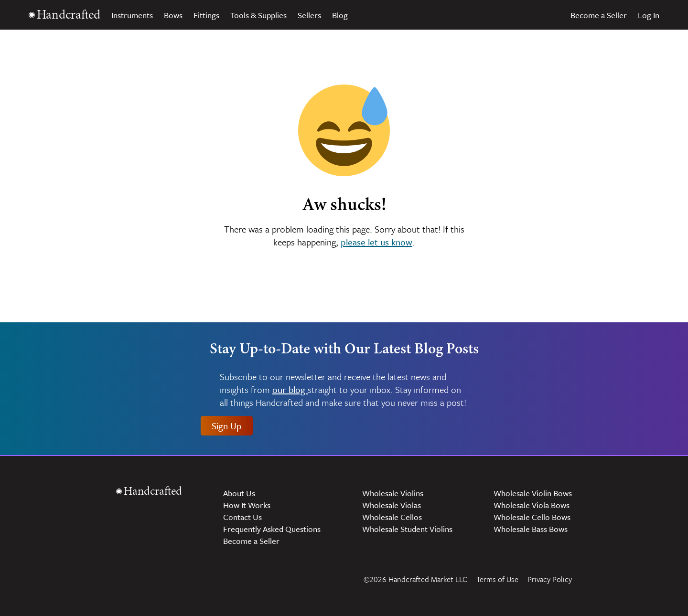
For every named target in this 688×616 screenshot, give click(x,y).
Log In (649, 15)
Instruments (132, 15)
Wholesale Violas (392, 505)
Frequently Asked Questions (272, 529)
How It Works (247, 505)
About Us (239, 493)
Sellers (309, 15)
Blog (340, 15)
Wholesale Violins (393, 493)
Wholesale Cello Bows (532, 517)
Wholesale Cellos (392, 517)
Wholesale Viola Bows (532, 505)
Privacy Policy (550, 579)
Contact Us (242, 517)
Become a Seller (599, 15)
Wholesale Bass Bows (531, 529)
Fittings (206, 15)
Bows (173, 15)
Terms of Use (497, 579)
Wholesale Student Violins (407, 529)
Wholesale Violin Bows (533, 493)
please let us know (376, 242)
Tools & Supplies (258, 15)
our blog (290, 390)
